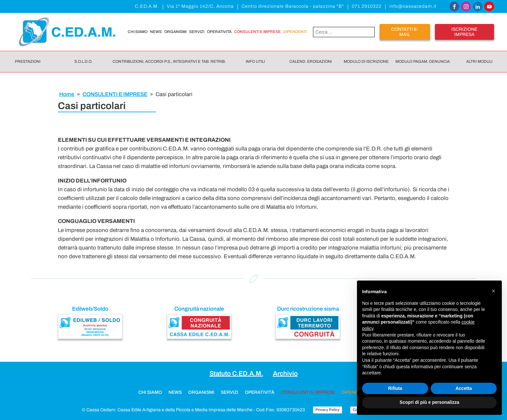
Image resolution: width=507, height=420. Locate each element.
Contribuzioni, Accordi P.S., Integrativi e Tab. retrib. (169, 61)
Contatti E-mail (405, 32)
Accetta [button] (464, 388)
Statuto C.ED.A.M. (236, 373)
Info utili (255, 61)
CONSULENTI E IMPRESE (257, 32)
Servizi (197, 32)
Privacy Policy (328, 410)
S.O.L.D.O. (83, 61)
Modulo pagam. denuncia (423, 61)
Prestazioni (28, 61)
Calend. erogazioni (311, 61)
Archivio (285, 373)
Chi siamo (138, 32)
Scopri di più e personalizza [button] (429, 402)
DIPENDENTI (295, 32)
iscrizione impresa (464, 32)
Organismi (175, 32)
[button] (493, 291)
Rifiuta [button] (395, 388)
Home (67, 94)
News (156, 32)
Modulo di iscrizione (366, 61)
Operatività (219, 32)
